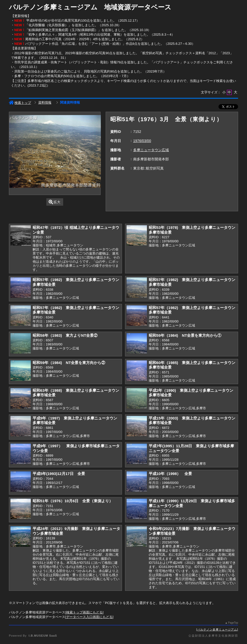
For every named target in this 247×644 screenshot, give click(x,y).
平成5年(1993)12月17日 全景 (59, 474)
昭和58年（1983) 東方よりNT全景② (65, 335)
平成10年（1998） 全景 (170, 474)
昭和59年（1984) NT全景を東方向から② (69, 363)
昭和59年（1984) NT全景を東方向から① (185, 335)
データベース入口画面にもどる (89, 617)
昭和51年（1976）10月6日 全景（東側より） (73, 501)
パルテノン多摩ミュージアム (217, 629)
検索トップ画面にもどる (84, 612)
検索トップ (20, 103)
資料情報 (45, 102)
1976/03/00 (142, 141)
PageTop (233, 623)
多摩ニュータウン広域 (151, 150)
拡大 (55, 202)
